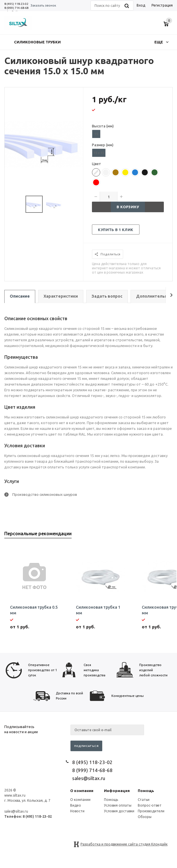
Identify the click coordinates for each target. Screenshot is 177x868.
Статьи (144, 800)
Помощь (146, 791)
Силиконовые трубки (37, 42)
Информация (117, 791)
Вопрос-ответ (150, 805)
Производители (151, 811)
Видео (76, 805)
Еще (161, 42)
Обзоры (145, 817)
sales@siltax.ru (89, 778)
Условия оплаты (118, 805)
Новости (77, 811)
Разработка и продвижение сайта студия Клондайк (124, 844)
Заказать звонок (43, 5)
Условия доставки (119, 811)
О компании (82, 791)
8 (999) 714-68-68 (16, 8)
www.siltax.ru (15, 795)
